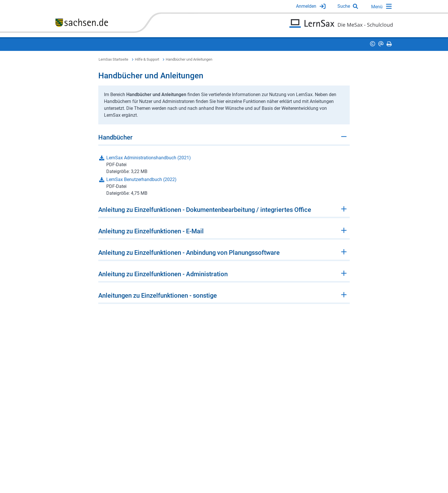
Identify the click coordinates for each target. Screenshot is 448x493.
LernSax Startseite (113, 59)
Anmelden (306, 6)
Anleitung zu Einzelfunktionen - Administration (163, 274)
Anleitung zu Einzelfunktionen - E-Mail (151, 231)
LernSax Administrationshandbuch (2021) (149, 158)
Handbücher (115, 137)
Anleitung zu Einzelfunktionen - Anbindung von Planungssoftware (189, 253)
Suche (344, 6)
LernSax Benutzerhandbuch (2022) (141, 179)
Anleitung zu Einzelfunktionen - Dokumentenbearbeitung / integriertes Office (205, 210)
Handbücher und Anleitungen (189, 59)
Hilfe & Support (147, 59)
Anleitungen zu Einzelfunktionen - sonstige (158, 296)
